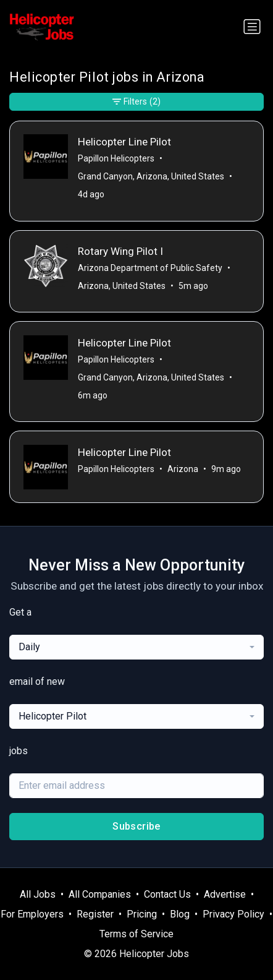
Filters (136, 102)
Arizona (183, 469)
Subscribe (136, 826)
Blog (180, 914)
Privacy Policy (233, 914)
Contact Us (167, 894)
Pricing (142, 914)
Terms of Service (136, 934)
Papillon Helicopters (116, 158)
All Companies (100, 894)
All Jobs (38, 894)
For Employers (32, 914)
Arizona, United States (122, 286)
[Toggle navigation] (252, 27)
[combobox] (136, 647)
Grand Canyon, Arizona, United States (151, 176)
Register (95, 914)
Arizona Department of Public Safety (150, 268)
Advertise (225, 894)
